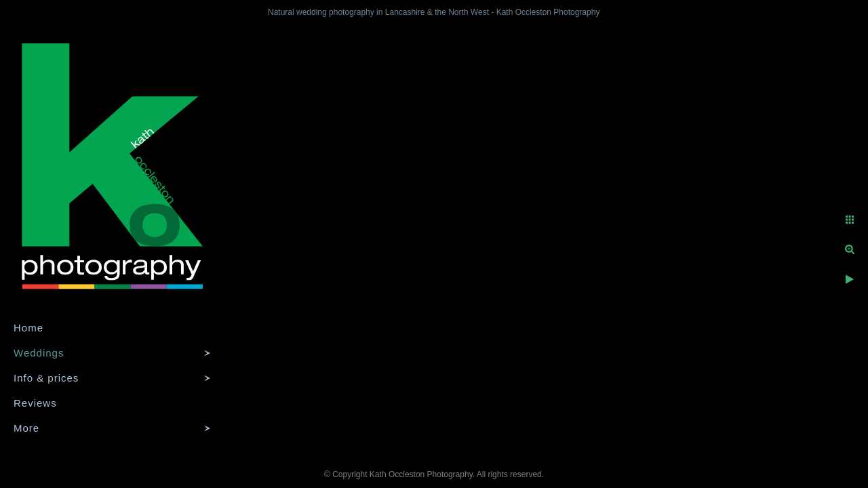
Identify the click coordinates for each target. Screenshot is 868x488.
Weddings (39, 353)
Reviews (35, 403)
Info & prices (46, 378)
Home (28, 328)
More (26, 428)
